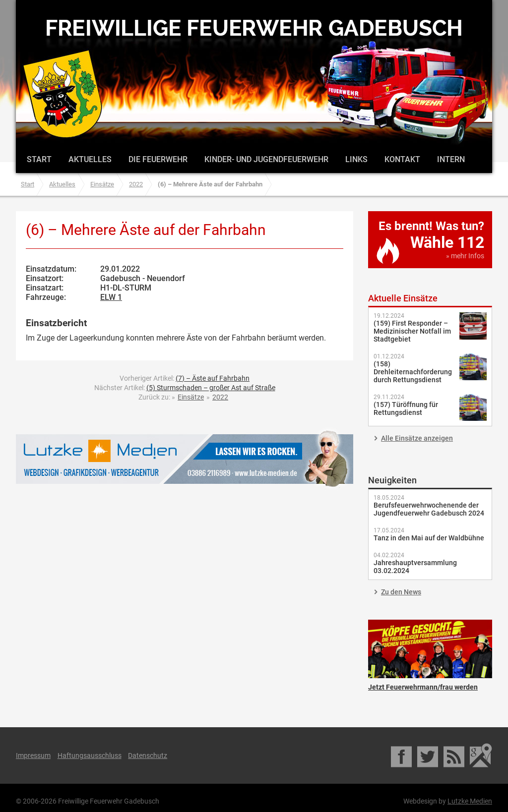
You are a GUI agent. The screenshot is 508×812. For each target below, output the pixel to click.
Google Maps (481, 755)
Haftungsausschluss (90, 755)
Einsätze (102, 184)
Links (356, 159)
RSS (455, 755)
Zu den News (401, 592)
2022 (136, 184)
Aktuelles (90, 159)
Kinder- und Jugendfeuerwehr (266, 159)
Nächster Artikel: (185, 388)
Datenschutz (148, 755)
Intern (451, 159)
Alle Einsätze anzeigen (417, 438)
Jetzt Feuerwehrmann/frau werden (430, 649)
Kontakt (402, 159)
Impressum (33, 755)
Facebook (402, 755)
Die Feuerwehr (158, 159)
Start (39, 159)
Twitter (428, 755)
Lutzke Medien (185, 459)
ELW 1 (111, 297)
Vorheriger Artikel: (185, 378)
